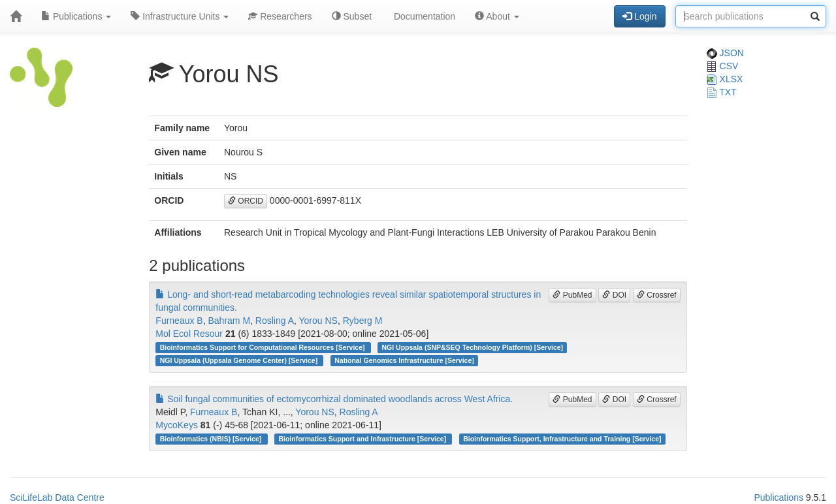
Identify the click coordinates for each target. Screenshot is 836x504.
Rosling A (275, 321)
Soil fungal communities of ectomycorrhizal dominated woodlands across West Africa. (334, 399)
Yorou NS (318, 321)
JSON (725, 53)
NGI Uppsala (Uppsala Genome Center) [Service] (240, 360)
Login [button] (639, 16)
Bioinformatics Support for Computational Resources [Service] (264, 347)
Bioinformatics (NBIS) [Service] (212, 439)
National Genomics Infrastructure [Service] (404, 360)
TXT (722, 92)
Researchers (280, 16)
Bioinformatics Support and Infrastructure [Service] (363, 439)
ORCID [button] (246, 201)
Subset (352, 16)
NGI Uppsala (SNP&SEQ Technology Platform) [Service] (473, 347)
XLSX (725, 79)
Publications (76, 16)
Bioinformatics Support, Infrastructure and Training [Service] (562, 439)
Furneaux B (179, 321)
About (497, 16)
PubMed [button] (572, 295)
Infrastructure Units (180, 16)
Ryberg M (363, 321)
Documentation (423, 16)
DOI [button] (614, 295)
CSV (723, 66)
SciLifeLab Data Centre (57, 497)
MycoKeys (177, 425)
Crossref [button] (657, 295)
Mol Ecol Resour (189, 334)
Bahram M (229, 321)
